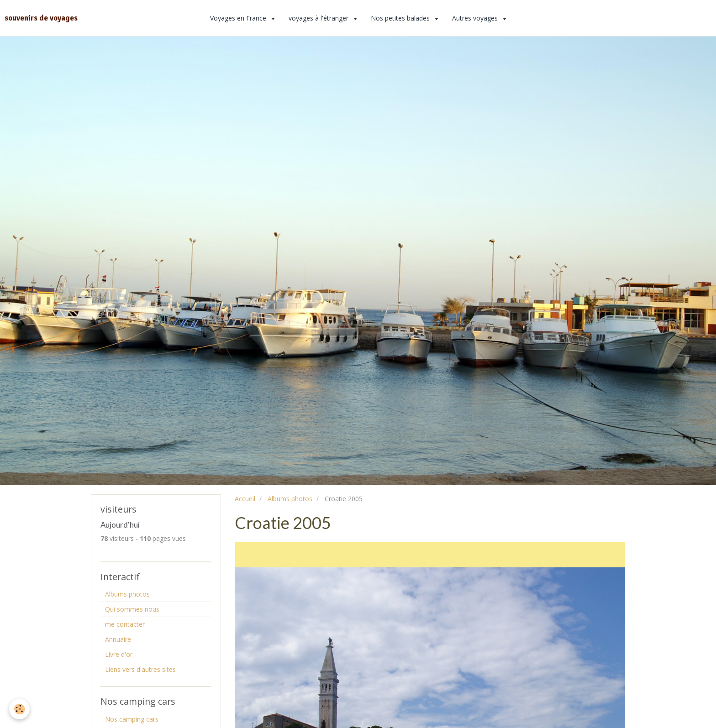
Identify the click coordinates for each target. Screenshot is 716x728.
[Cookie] (19, 709)
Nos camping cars (132, 719)
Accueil (245, 499)
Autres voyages (476, 18)
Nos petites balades (401, 18)
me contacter (125, 624)
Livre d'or (119, 654)
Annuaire (118, 639)
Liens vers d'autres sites (140, 669)
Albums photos (290, 499)
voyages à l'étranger (319, 18)
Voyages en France (239, 18)
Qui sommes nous (132, 609)
